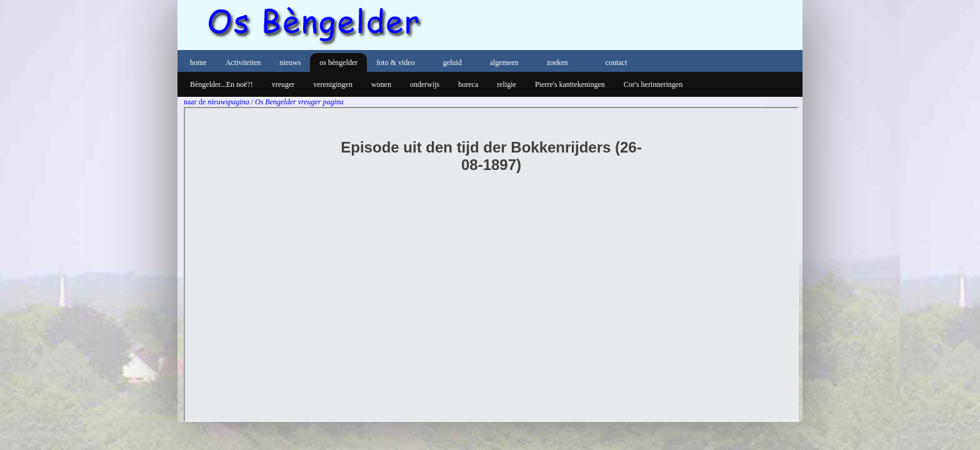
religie (507, 84)
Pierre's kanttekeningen (570, 84)
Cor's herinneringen (653, 84)
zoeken (557, 62)
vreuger (283, 84)
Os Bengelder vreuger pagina (299, 102)
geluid (452, 62)
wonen (381, 84)
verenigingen (333, 84)
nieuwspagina (229, 102)
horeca (468, 84)
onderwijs (425, 84)
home (198, 62)
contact (617, 62)
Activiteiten (243, 62)
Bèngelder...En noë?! (222, 84)
